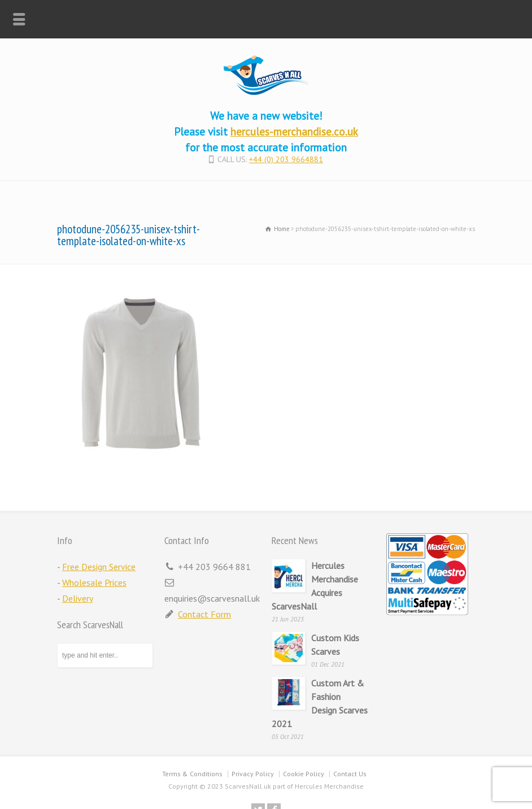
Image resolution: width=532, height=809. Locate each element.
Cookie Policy (304, 774)
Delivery (78, 598)
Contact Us (350, 774)
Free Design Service (99, 567)
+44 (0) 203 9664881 (286, 159)
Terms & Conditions (192, 774)
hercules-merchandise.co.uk (294, 131)
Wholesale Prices (94, 582)
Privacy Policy (253, 774)
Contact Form (204, 614)
